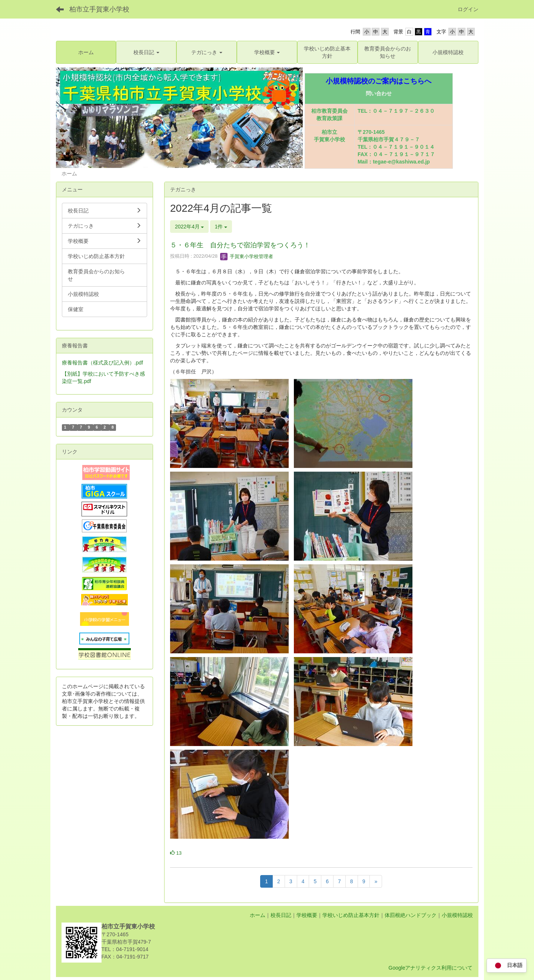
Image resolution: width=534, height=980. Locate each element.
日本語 (507, 966)
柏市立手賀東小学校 (99, 9)
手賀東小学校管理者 (247, 256)
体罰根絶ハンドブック (411, 915)
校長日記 (281, 915)
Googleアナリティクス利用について (430, 968)
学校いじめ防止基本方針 (351, 915)
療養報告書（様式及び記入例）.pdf (102, 363)
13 (176, 853)
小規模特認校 (457, 915)
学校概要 (307, 915)
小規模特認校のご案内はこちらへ (379, 81)
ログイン (468, 9)
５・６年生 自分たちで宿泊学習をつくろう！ (240, 245)
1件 (221, 227)
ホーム (258, 915)
